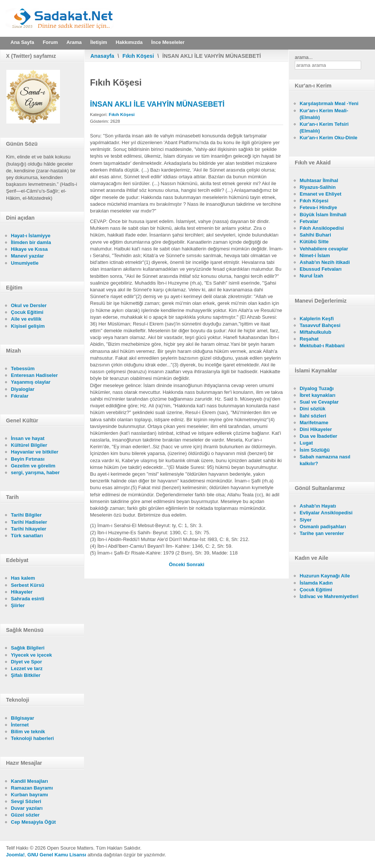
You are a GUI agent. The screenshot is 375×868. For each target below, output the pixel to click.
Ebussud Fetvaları (321, 269)
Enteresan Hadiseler (34, 375)
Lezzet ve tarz (27, 668)
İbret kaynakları (317, 395)
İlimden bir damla (31, 242)
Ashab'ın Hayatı (318, 506)
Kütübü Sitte (314, 242)
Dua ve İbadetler (318, 436)
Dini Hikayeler (316, 429)
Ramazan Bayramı (32, 788)
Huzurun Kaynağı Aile (325, 576)
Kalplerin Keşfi (317, 319)
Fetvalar (309, 221)
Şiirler (18, 605)
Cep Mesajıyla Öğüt (33, 822)
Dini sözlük (313, 409)
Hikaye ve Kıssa (29, 249)
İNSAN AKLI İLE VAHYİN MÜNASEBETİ (157, 104)
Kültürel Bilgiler (29, 445)
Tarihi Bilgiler (26, 515)
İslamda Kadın (316, 583)
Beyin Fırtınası (28, 459)
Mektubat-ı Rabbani (322, 346)
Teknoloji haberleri (32, 738)
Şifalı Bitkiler (26, 675)
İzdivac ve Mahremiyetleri (329, 596)
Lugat (306, 443)
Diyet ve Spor (26, 662)
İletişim (99, 42)
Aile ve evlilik (26, 319)
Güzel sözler (25, 815)
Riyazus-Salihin (318, 187)
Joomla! (15, 855)
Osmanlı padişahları (323, 527)
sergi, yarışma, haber (35, 472)
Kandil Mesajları (29, 781)
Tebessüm (23, 368)
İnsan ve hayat (28, 438)
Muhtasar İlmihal (319, 180)
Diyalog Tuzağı (317, 388)
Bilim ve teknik (28, 732)
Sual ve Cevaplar (319, 402)
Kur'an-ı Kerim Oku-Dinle (328, 138)
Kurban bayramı (29, 795)
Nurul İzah (311, 276)
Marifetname (314, 423)
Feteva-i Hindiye (318, 207)
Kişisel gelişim (28, 326)
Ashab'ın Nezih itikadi (325, 262)
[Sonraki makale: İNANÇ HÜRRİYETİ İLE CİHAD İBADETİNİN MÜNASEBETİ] (195, 564)
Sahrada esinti (28, 599)
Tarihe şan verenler (322, 533)
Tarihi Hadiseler (29, 522)
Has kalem (23, 578)
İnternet (20, 725)
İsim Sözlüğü (315, 450)
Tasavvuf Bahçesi (320, 325)
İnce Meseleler (168, 42)
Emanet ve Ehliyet (320, 194)
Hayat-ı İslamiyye (31, 236)
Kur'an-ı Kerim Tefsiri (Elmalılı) (324, 127)
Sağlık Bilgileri (28, 648)
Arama (74, 42)
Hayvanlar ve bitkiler (34, 452)
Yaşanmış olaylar (31, 382)
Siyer (306, 520)
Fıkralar (20, 396)
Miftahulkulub (316, 332)
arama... (304, 57)
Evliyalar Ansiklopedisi (326, 513)
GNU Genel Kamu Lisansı (57, 855)
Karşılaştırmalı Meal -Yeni (329, 103)
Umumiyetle (25, 263)
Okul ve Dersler (29, 305)
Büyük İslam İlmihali (323, 215)
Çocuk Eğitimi (27, 312)
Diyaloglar (23, 389)
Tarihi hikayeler (28, 529)
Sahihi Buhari (315, 235)
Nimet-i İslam (315, 255)
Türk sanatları (27, 536)
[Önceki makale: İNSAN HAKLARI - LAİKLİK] (178, 564)
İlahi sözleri (313, 416)
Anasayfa (102, 56)
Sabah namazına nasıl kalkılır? (325, 460)
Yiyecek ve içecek (31, 655)
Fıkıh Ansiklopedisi (322, 228)
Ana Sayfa (22, 42)
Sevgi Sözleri (26, 801)
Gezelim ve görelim (33, 466)
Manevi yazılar (27, 256)
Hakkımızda (129, 42)
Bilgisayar (22, 718)
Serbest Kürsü (28, 585)
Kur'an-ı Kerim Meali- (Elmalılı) (324, 114)
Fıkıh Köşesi (138, 56)
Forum (50, 42)
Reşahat (309, 339)
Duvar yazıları (27, 808)
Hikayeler (22, 592)
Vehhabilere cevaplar (324, 249)
